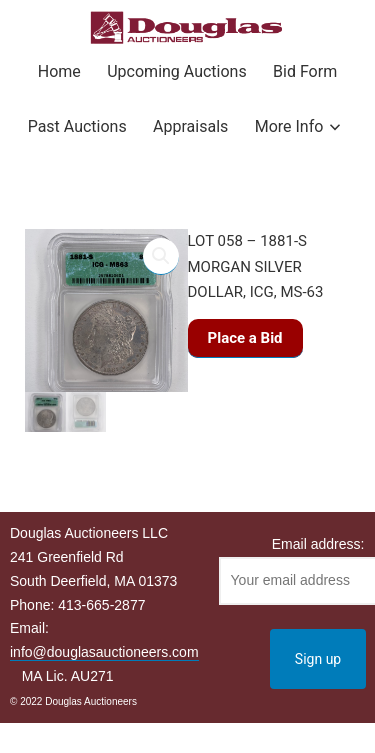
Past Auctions (77, 126)
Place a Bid (245, 338)
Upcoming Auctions (176, 71)
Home (59, 71)
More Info (289, 126)
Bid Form (305, 71)
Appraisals (190, 126)
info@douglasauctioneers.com (104, 652)
